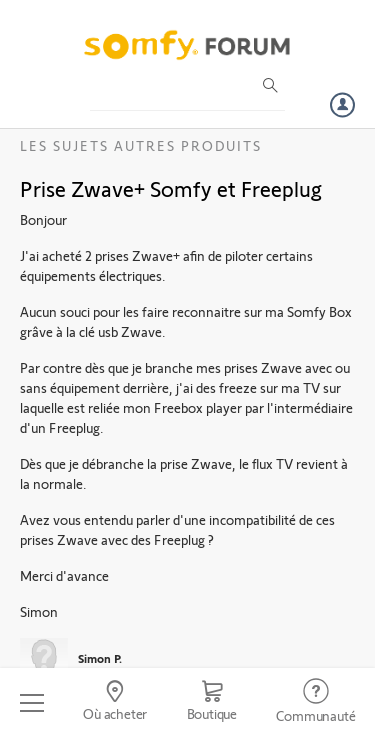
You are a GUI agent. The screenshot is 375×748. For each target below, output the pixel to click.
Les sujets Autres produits (141, 145)
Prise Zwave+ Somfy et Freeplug (171, 188)
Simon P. (100, 658)
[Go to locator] (114, 703)
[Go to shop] (212, 703)
